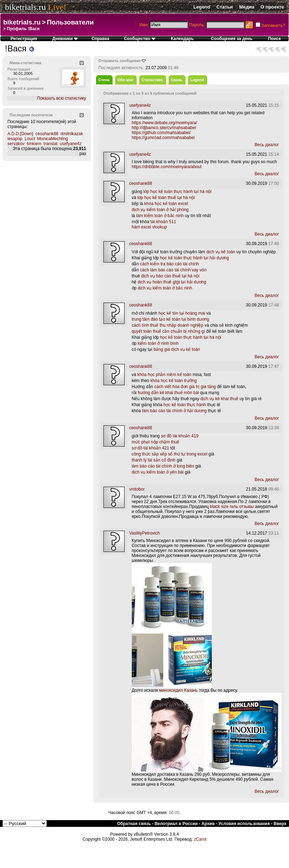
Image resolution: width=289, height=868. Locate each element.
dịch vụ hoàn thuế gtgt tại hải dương (172, 282)
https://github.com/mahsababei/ (161, 133)
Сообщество (140, 39)
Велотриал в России (176, 824)
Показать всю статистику (62, 98)
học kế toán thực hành (185, 405)
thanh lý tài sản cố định (154, 460)
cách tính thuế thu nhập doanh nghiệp (168, 325)
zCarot (200, 839)
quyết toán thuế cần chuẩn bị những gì (168, 331)
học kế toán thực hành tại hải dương (194, 258)
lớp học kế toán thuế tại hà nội (166, 198)
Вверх (280, 824)
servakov (16, 144)
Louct (30, 139)
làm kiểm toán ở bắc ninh (160, 216)
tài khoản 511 (163, 222)
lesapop (15, 139)
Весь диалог (267, 145)
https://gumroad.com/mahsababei (163, 138)
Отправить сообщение (120, 61)
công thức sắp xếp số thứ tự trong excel (170, 454)
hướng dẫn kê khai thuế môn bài (168, 393)
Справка (101, 39)
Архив (208, 824)
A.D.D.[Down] (20, 134)
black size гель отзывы (232, 507)
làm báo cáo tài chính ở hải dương (174, 411)
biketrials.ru (25, 7)
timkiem (34, 144)
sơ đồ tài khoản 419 (180, 436)
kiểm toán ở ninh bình (158, 343)
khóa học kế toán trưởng (173, 381)
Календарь (183, 39)
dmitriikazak (72, 134)
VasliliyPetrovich (144, 533)
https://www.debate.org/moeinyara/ (165, 123)
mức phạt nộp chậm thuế (156, 442)
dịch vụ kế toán (221, 252)
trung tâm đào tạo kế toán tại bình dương (171, 319)
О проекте (272, 7)
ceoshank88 (47, 134)
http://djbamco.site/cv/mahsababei (164, 128)
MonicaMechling (53, 139)
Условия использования (244, 824)
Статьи (225, 7)
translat (50, 144)
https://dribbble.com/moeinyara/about (167, 167)
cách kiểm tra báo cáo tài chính (169, 264)
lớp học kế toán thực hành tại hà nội (177, 192)
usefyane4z (71, 144)
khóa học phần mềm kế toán (165, 375)
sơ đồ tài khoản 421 (151, 448)
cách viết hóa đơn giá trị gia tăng (185, 387)
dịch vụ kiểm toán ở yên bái (158, 472)
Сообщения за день (232, 39)
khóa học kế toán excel (166, 204)
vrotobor (137, 489)
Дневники (65, 39)
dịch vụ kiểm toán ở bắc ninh (165, 288)
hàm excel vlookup (149, 227)
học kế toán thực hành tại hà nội (191, 337)
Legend (202, 7)
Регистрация (24, 39)
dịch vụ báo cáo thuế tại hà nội (170, 276)
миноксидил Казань (178, 690)
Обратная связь (134, 824)
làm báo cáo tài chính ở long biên (163, 466)
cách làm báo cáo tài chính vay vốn (173, 270)
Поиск (274, 39)
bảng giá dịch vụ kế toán (177, 349)
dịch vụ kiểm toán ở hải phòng (160, 210)
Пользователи (70, 22)
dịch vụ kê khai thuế (219, 399)
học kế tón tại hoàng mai (182, 313)
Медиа (247, 7)
